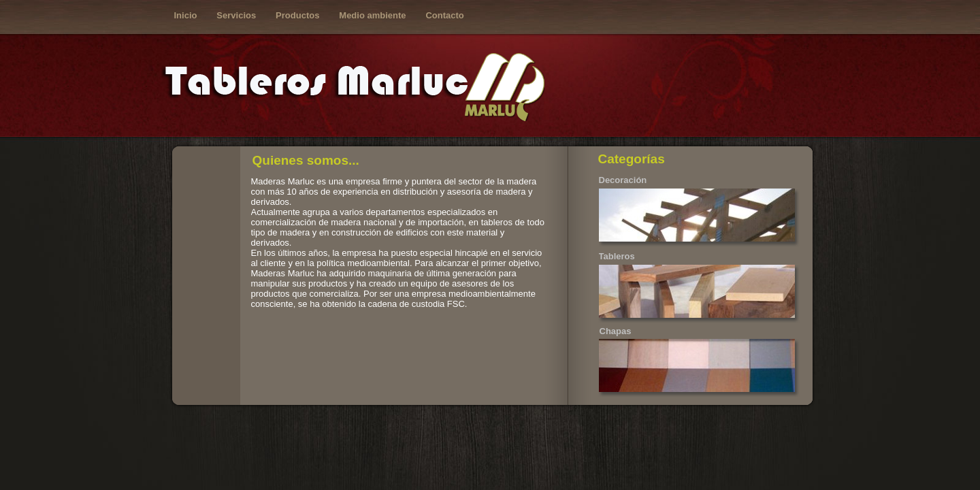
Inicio (186, 15)
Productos (297, 15)
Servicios (236, 15)
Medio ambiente (372, 15)
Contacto (444, 15)
